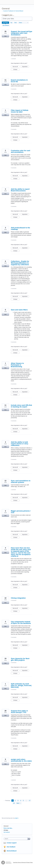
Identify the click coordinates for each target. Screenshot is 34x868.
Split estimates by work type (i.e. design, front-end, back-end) (21, 685)
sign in (17, 818)
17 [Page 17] (30, 801)
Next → (19, 803)
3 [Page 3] (18, 801)
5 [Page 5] (23, 801)
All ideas (6, 830)
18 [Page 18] (14, 803)
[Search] (29, 839)
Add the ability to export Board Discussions (20, 190)
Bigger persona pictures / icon (21, 512)
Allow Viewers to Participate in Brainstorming (17, 365)
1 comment (13, 59)
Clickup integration (18, 598)
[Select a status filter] (23, 23)
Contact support (12, 843)
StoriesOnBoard (12, 851)
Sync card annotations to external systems (21, 482)
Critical (16, 70)
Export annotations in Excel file (19, 81)
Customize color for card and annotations (20, 151)
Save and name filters (19, 310)
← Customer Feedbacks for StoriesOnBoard (12, 11)
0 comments (14, 89)
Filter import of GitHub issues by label (20, 111)
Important (26, 67)
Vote (5, 36)
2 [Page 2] (15, 801)
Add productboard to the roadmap (20, 229)
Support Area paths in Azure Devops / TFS (19, 712)
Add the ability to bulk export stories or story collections (20, 444)
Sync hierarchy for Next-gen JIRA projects (20, 659)
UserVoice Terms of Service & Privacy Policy (23, 862)
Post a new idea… (8, 828)
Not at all (16, 67)
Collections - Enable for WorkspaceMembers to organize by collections (20, 263)
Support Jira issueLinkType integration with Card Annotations (22, 33)
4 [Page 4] (21, 801)
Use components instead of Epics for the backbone (21, 622)
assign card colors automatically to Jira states (21, 760)
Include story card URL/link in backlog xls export (21, 406)
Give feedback (11, 847)
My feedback (6, 25)
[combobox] (16, 839)
